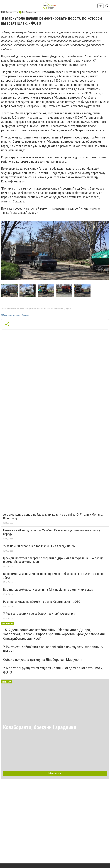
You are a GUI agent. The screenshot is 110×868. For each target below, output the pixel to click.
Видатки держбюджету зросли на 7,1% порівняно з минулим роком (48, 590)
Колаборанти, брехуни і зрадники (40, 727)
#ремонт (26, 315)
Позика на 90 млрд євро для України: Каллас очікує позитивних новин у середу (52, 532)
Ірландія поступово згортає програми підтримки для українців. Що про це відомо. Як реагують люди (53, 560)
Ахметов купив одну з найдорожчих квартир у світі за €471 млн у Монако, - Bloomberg (54, 516)
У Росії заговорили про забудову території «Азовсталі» (39, 614)
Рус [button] (101, 6)
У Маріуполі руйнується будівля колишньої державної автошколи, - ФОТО (54, 670)
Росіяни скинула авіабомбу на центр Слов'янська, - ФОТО (42, 602)
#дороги (17, 315)
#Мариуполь (6, 315)
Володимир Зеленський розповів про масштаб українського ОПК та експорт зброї (54, 576)
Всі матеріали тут (55, 773)
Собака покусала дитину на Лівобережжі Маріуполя (43, 660)
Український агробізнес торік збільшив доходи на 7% (39, 546)
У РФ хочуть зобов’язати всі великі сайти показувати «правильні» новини (53, 649)
